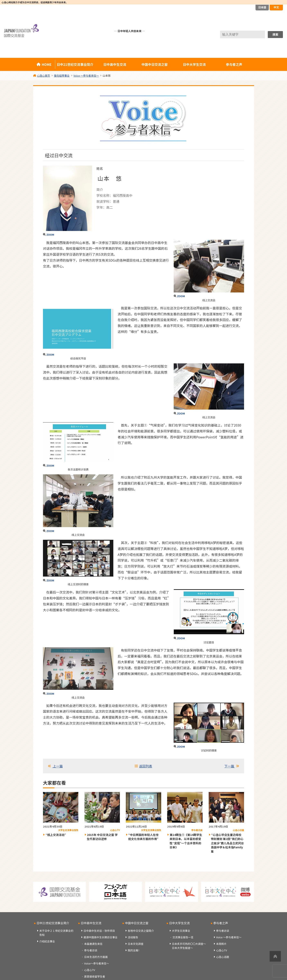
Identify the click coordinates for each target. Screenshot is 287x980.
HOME (47, 64)
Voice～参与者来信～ (96, 963)
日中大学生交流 (194, 64)
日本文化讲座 (136, 944)
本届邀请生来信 (93, 944)
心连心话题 (223, 957)
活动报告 (133, 937)
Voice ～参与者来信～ (229, 937)
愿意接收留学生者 (95, 976)
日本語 (262, 7)
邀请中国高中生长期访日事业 (100, 937)
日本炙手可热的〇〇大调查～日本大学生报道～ (189, 946)
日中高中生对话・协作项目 (99, 931)
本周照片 (221, 944)
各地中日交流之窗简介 (141, 931)
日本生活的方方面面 (96, 957)
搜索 (275, 35)
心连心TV (89, 970)
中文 (276, 7)
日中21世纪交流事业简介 (75, 64)
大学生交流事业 (181, 931)
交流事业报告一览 (183, 937)
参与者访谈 (91, 950)
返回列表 (146, 766)
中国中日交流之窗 (155, 64)
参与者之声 (234, 64)
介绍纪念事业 (47, 941)
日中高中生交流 (115, 64)
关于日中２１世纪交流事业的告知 (56, 933)
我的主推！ (134, 950)
